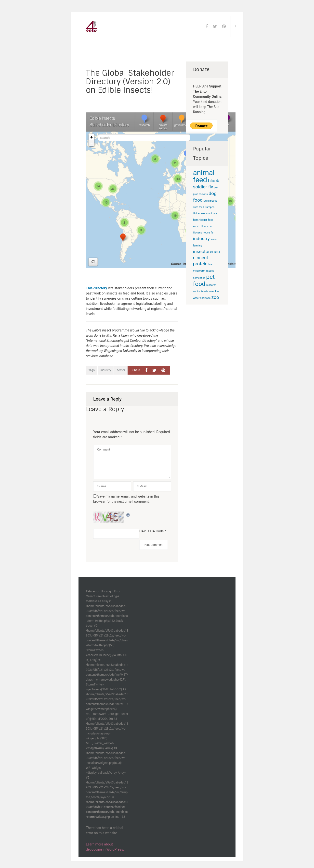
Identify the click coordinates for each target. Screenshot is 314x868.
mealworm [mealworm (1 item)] (199, 271)
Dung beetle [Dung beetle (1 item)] (210, 201)
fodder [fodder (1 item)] (203, 220)
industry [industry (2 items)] (201, 238)
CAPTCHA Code (151, 531)
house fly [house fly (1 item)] (208, 233)
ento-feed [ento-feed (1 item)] (199, 207)
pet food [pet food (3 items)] (204, 280)
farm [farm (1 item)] (196, 220)
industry (106, 370)
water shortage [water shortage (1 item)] (202, 298)
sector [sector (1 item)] (197, 291)
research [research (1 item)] (211, 285)
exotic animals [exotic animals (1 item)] (209, 214)
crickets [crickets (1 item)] (203, 194)
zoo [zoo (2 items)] (215, 297)
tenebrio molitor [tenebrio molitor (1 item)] (210, 291)
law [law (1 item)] (210, 264)
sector (121, 370)
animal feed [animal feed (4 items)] (204, 176)
